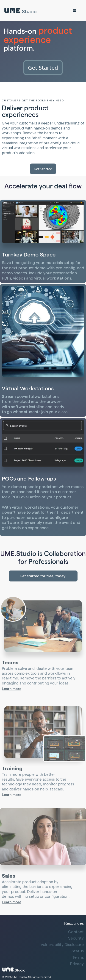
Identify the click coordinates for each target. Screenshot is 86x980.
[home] (22, 11)
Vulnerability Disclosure (62, 945)
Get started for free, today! (43, 576)
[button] (75, 11)
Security (76, 939)
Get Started (43, 67)
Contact (76, 932)
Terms (78, 958)
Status (78, 951)
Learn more (12, 689)
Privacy (77, 964)
